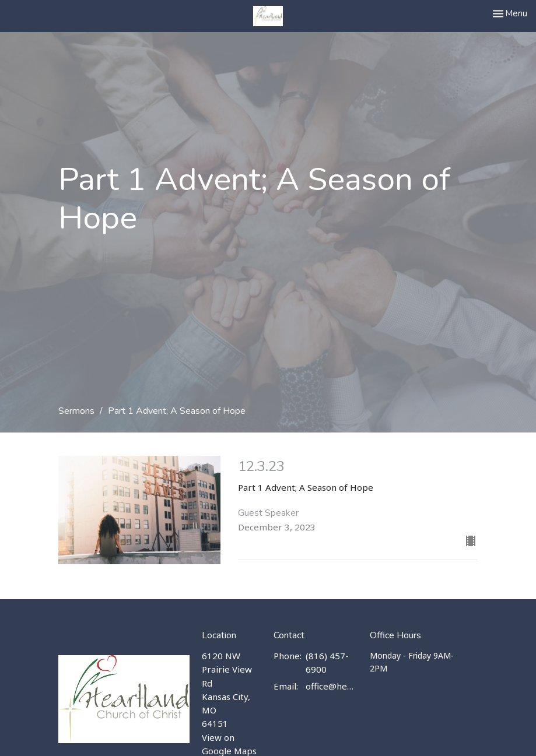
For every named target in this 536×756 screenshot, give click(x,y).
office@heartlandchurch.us (332, 686)
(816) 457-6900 (327, 662)
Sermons (76, 411)
